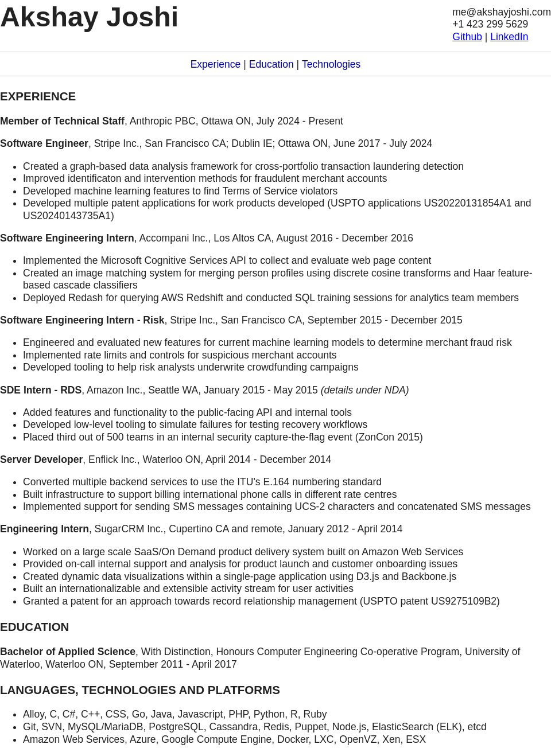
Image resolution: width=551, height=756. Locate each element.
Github (467, 37)
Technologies (331, 64)
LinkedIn (509, 37)
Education (271, 64)
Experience (216, 64)
